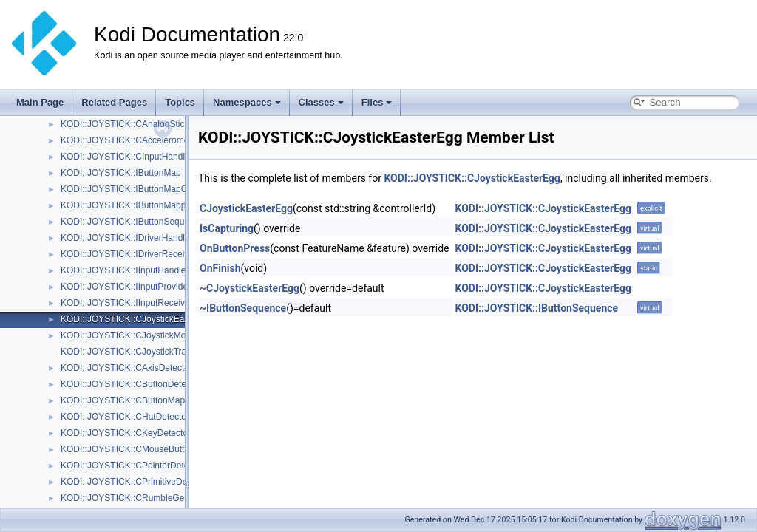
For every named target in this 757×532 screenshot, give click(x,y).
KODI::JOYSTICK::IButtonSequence (132, 222)
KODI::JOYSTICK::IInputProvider (126, 287)
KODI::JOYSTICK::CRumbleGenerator (136, 498)
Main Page (40, 102)
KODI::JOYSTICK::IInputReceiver (127, 303)
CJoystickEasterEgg (246, 208)
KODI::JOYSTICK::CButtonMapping (131, 400)
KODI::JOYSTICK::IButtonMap (121, 173)
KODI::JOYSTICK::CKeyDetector (126, 433)
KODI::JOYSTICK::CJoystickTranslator (137, 352)
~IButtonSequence (243, 308)
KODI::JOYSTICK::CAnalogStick (125, 124)
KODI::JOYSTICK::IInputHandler (125, 270)
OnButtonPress (235, 248)
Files (377, 102)
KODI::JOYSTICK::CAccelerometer (130, 140)
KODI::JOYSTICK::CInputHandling (129, 157)
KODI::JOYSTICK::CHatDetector (125, 417)
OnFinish (220, 268)
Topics (180, 102)
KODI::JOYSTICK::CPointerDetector (132, 465)
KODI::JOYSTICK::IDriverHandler (127, 238)
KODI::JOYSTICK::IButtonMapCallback (138, 189)
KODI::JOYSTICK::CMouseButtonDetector (144, 449)
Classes (321, 102)
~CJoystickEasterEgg (249, 288)
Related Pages (114, 102)
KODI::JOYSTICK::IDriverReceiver (129, 254)
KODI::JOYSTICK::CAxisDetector (126, 368)
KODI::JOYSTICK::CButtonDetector (131, 384)
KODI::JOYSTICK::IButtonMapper (127, 205)
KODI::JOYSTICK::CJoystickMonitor (132, 335)
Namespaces (247, 102)
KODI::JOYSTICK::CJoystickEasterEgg (138, 319)
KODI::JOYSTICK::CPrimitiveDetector (135, 482)
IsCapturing (227, 228)
